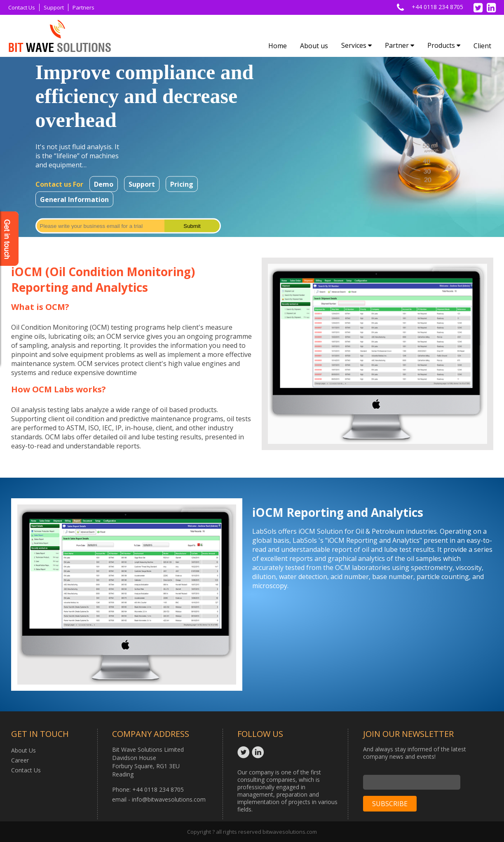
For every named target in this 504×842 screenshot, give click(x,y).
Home (278, 46)
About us (314, 46)
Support (54, 7)
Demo (104, 184)
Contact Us (22, 7)
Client (482, 46)
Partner (400, 45)
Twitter (245, 752)
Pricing (182, 184)
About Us (23, 750)
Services (356, 45)
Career (20, 760)
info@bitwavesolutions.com (169, 799)
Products (444, 45)
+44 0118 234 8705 (437, 7)
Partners (83, 7)
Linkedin (259, 752)
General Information (74, 199)
